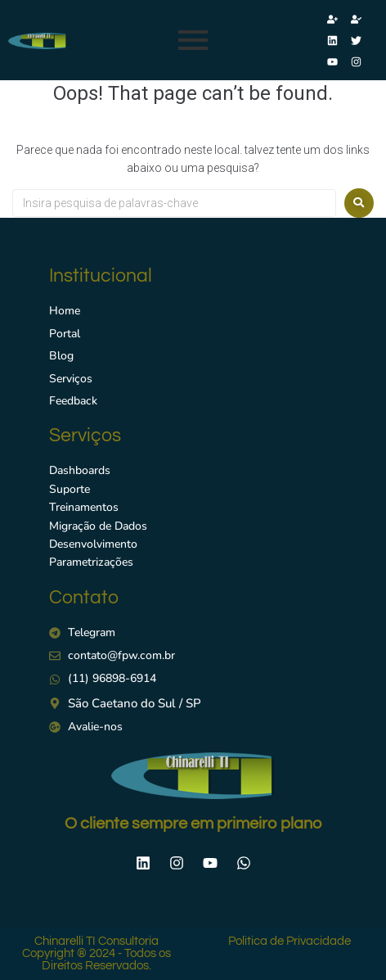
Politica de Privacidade (289, 941)
